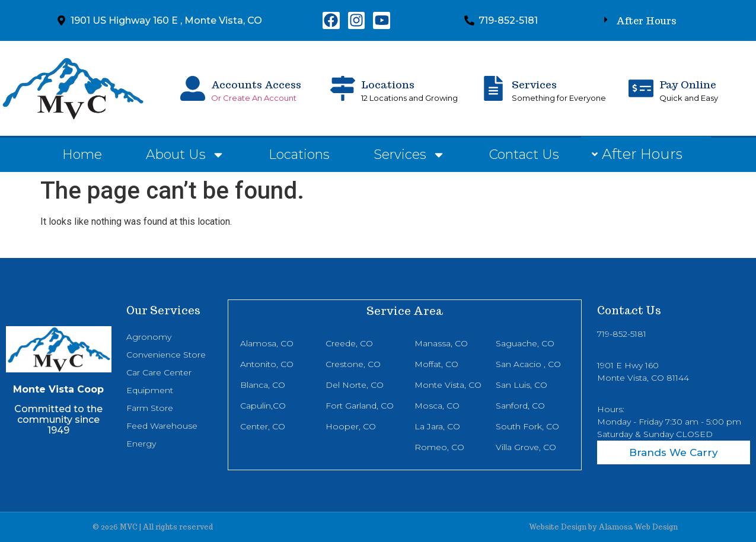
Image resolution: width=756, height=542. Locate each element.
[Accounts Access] (193, 88)
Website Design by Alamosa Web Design (603, 527)
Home (82, 154)
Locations (388, 85)
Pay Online (688, 85)
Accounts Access (256, 85)
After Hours (646, 21)
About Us (185, 155)
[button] (640, 20)
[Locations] (343, 88)
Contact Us (524, 154)
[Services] (493, 88)
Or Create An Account (254, 98)
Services (534, 85)
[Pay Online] (641, 88)
